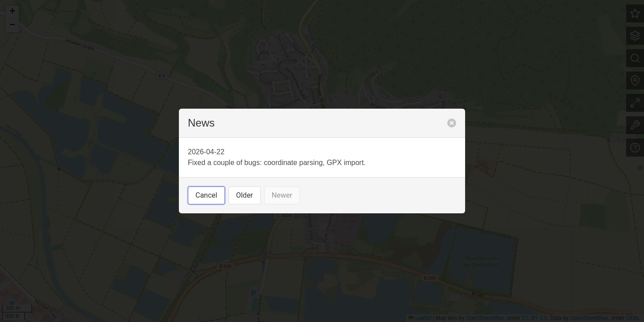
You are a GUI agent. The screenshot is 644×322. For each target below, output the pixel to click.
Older (245, 195)
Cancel (206, 195)
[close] (452, 123)
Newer (282, 195)
